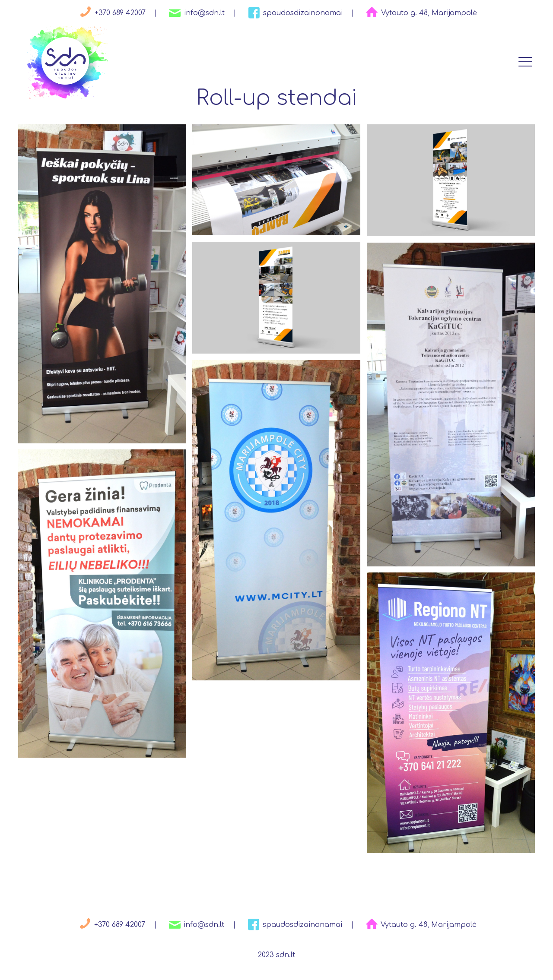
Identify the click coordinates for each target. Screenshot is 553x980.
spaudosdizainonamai (294, 13)
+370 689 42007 (111, 13)
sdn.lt (286, 955)
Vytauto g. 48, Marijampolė (420, 13)
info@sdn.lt (195, 13)
